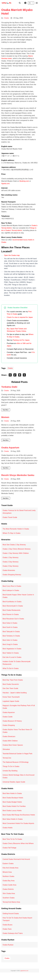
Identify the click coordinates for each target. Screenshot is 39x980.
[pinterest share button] (24, 375)
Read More (6, 410)
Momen (5, 417)
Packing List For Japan (21, 340)
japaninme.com (24, 971)
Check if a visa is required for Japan (20, 317)
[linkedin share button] (20, 375)
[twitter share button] (15, 375)
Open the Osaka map (12, 255)
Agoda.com (5, 184)
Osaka (6, 18)
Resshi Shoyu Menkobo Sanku (18, 475)
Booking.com (24, 181)
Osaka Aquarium (10, 448)
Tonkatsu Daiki (9, 387)
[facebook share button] (10, 375)
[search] (20, 3)
